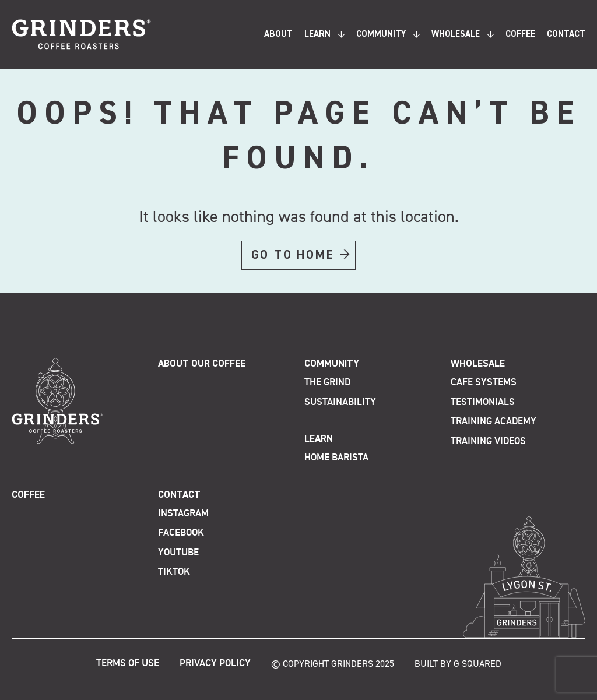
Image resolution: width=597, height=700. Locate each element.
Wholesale (456, 34)
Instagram (183, 514)
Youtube (178, 553)
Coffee (520, 34)
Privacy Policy (215, 664)
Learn (317, 34)
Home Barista (336, 458)
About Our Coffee (202, 364)
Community (381, 34)
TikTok (174, 572)
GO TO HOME (293, 255)
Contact (566, 34)
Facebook (181, 533)
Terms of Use (128, 664)
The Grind (327, 383)
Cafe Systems (484, 383)
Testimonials (483, 402)
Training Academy (494, 422)
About (278, 34)
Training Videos (488, 442)
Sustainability (340, 402)
